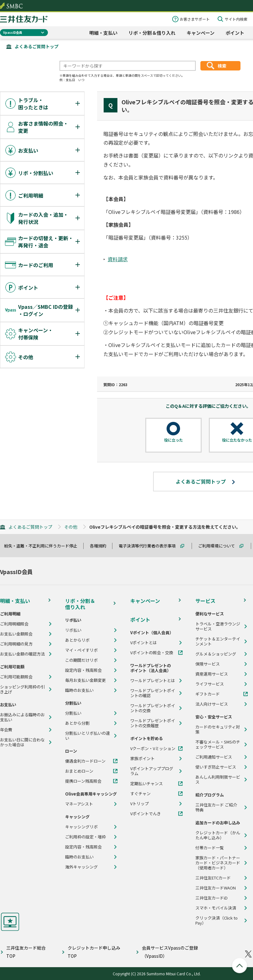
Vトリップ (139, 804)
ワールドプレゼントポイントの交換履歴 (153, 723)
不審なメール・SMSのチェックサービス (218, 744)
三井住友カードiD (212, 898)
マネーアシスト (79, 804)
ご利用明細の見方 (16, 644)
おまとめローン (79, 771)
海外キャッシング (81, 867)
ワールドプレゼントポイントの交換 (153, 708)
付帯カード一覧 (210, 848)
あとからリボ (77, 640)
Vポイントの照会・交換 (152, 653)
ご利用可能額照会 (16, 677)
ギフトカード (208, 694)
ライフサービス (210, 684)
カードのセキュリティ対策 (218, 729)
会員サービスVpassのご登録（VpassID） (170, 952)
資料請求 (118, 259)
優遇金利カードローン (85, 761)
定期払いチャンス (147, 784)
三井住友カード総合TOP (26, 952)
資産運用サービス (212, 674)
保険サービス (208, 664)
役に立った (173, 440)
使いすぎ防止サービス (216, 767)
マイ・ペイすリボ (81, 650)
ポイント (235, 33)
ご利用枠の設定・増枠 (85, 837)
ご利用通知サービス (214, 757)
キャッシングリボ (81, 827)
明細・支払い (103, 33)
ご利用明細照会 (14, 624)
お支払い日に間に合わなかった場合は (22, 742)
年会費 (6, 730)
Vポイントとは (144, 643)
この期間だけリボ (81, 660)
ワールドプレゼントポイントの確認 (153, 693)
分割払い (73, 713)
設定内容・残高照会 (83, 670)
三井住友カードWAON (216, 888)
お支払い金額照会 (16, 634)
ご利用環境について (219, 546)
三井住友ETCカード (213, 878)
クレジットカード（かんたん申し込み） (218, 835)
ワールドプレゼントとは (153, 681)
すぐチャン (140, 794)
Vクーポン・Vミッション (153, 749)
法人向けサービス (212, 704)
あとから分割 (77, 723)
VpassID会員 (13, 32)
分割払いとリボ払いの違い (88, 736)
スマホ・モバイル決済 (216, 908)
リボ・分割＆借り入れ (152, 33)
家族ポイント (142, 759)
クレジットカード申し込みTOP (94, 952)
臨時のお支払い (79, 690)
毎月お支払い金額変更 (85, 680)
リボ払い (73, 630)
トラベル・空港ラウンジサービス (218, 626)
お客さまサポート (195, 19)
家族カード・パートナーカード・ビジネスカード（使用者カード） (218, 863)
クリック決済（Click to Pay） (217, 920)
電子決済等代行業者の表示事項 (150, 546)
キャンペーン (201, 33)
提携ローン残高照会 (83, 781)
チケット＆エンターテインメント (218, 641)
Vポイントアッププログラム (152, 771)
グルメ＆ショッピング (216, 654)
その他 (71, 527)
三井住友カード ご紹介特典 (216, 807)
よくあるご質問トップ (37, 46)
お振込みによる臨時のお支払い (22, 717)
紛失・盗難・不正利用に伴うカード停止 (44, 546)
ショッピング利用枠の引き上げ (22, 689)
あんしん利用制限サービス (218, 780)
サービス (205, 601)
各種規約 (101, 546)
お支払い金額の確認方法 (22, 654)
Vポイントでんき (146, 814)
